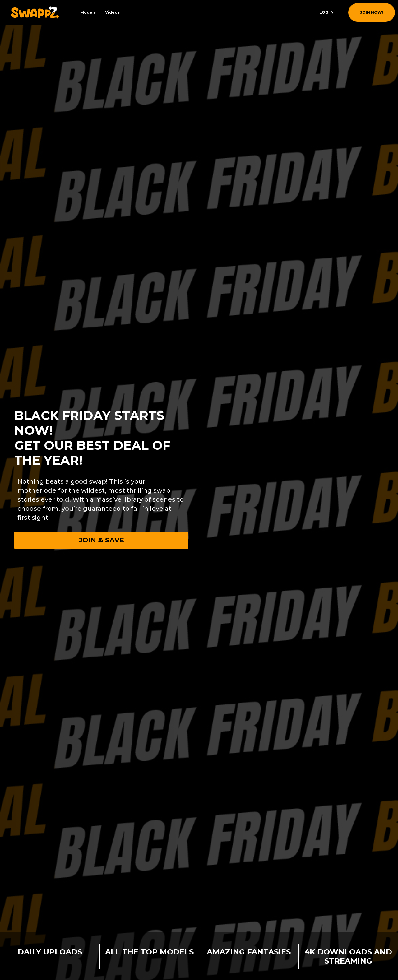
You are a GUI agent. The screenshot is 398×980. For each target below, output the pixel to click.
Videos (112, 12)
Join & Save (101, 540)
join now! (372, 12)
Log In (326, 12)
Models (88, 12)
